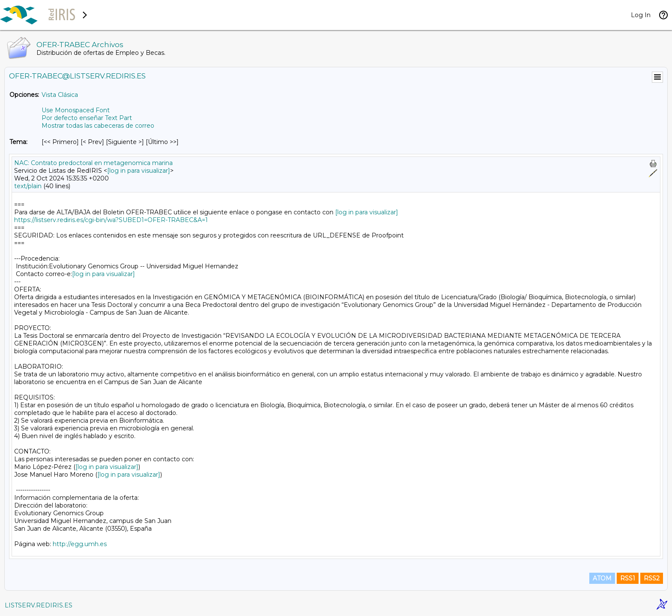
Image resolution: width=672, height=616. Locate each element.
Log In (641, 15)
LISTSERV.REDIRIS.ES (39, 605)
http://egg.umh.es (80, 544)
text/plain (28, 186)
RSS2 (652, 578)
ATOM (602, 578)
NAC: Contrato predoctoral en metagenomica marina (93, 163)
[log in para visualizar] (139, 171)
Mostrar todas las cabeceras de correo (98, 126)
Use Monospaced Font (76, 110)
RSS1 (628, 578)
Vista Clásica (60, 95)
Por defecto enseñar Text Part (87, 118)
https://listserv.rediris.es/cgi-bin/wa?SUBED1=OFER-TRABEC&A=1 (111, 220)
